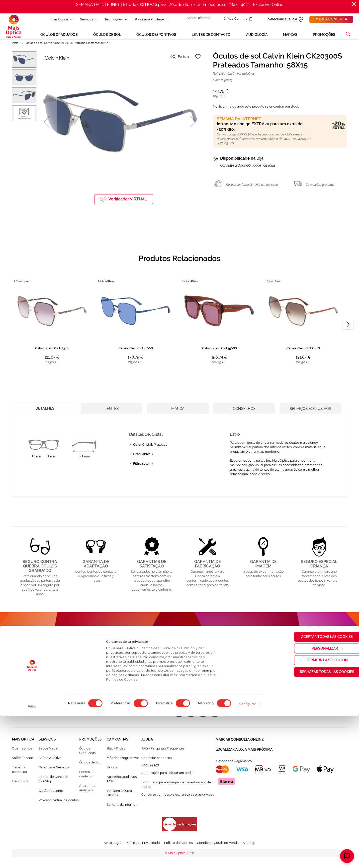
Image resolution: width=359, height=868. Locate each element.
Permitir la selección (317, 812)
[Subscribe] (220, 663)
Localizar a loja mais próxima (244, 750)
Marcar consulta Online (240, 741)
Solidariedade (23, 760)
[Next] (348, 326)
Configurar (248, 856)
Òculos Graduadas (87, 753)
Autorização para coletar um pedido (168, 775)
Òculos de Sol (90, 764)
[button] (47, 124)
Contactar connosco (157, 760)
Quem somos (22, 750)
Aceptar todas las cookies (317, 789)
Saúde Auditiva (50, 760)
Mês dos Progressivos (123, 760)
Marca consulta (331, 19)
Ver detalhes (246, 75)
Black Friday (116, 750)
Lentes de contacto (87, 776)
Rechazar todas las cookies (317, 824)
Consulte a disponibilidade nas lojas (248, 167)
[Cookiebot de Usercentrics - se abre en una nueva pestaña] (32, 859)
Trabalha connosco (19, 771)
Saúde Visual (48, 750)
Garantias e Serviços (54, 769)
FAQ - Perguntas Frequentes (163, 750)
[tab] (45, 409)
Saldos (112, 769)
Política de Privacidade (199, 677)
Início (16, 45)
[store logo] (14, 27)
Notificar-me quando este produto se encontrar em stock (256, 108)
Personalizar (318, 801)
